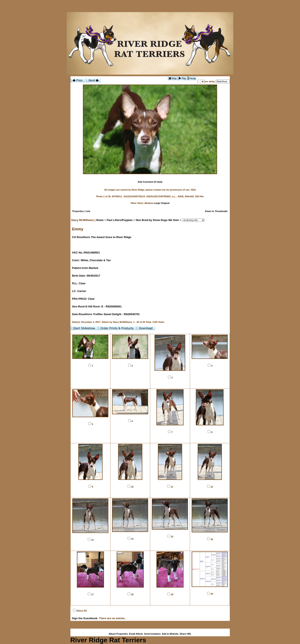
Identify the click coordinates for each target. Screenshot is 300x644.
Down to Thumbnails (216, 211)
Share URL (185, 634)
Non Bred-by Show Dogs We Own (157, 220)
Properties (78, 211)
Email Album (136, 634)
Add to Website (170, 634)
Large (157, 203)
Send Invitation (152, 634)
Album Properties (118, 634)
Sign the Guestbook (85, 618)
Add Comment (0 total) (150, 182)
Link (88, 211)
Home (100, 220)
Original (165, 203)
